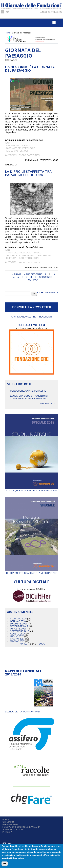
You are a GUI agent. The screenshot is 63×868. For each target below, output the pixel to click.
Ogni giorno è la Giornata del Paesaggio (30, 69)
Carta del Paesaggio (19, 253)
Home (7, 33)
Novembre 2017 (19, 626)
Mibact (26, 145)
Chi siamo (8, 822)
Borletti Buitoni (29, 258)
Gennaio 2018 (18, 621)
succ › (43, 644)
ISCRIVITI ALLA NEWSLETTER (32, 307)
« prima (17, 274)
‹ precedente (33, 274)
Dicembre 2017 (19, 624)
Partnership (10, 824)
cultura (11, 258)
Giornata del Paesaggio (21, 148)
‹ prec (24, 644)
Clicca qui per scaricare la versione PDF (32, 489)
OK (5, 864)
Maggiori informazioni (13, 858)
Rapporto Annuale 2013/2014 (23, 673)
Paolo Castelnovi (17, 151)
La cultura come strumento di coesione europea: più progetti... (31, 397)
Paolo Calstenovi (30, 262)
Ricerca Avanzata (47, 292)
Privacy (7, 832)
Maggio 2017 (17, 641)
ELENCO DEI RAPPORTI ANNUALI (23, 712)
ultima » (33, 280)
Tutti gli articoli (46, 403)
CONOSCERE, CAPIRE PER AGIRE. (28, 391)
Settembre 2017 (19, 631)
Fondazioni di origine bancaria (21, 827)
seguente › (46, 277)
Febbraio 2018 (18, 619)
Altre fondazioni (13, 829)
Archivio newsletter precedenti (32, 317)
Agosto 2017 (17, 634)
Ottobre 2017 (18, 629)
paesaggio (12, 145)
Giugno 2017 (17, 639)
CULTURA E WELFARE (32, 325)
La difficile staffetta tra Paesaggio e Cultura (28, 173)
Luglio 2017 (17, 636)
